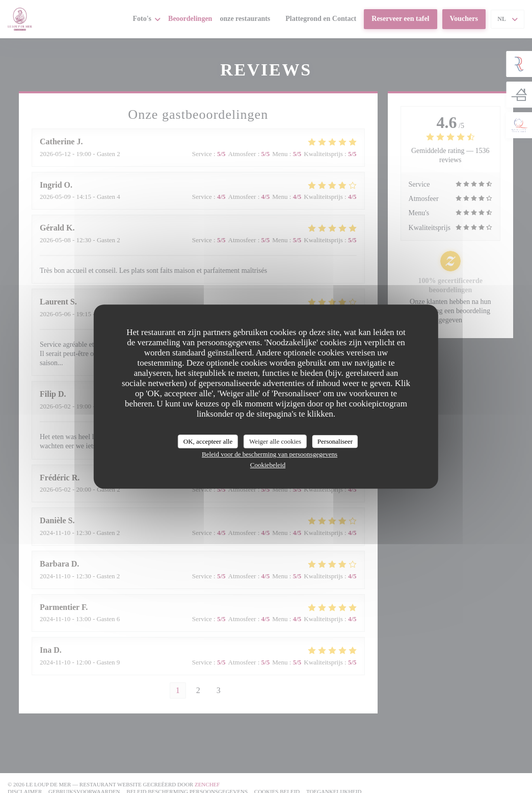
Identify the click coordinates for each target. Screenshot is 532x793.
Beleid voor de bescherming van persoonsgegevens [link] (270, 454)
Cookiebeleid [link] (268, 465)
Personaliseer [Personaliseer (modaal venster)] (335, 441)
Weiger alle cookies (275, 441)
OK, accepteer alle (208, 441)
